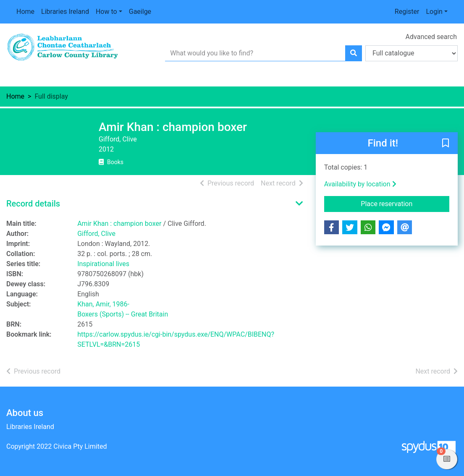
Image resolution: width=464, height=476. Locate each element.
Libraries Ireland (65, 12)
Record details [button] (33, 204)
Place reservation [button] (405, 203)
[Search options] (412, 53)
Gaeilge (140, 12)
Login (434, 12)
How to (106, 12)
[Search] (354, 53)
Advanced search (431, 37)
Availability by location (360, 184)
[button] (446, 144)
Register (407, 12)
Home (25, 12)
